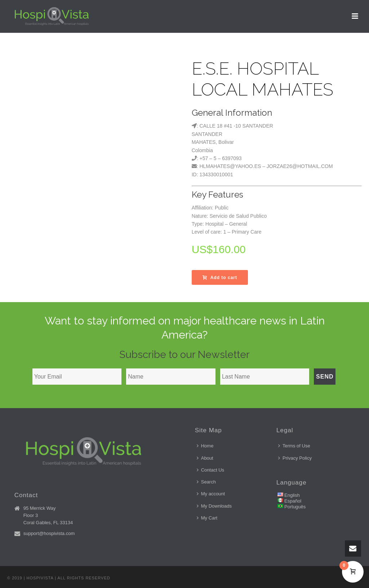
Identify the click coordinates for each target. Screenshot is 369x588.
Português (295, 507)
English (292, 495)
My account (211, 494)
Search (206, 482)
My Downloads (214, 506)
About (205, 458)
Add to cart (220, 278)
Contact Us (210, 470)
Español (293, 501)
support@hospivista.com (49, 533)
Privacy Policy (295, 458)
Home (205, 446)
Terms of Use (294, 446)
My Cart (207, 518)
